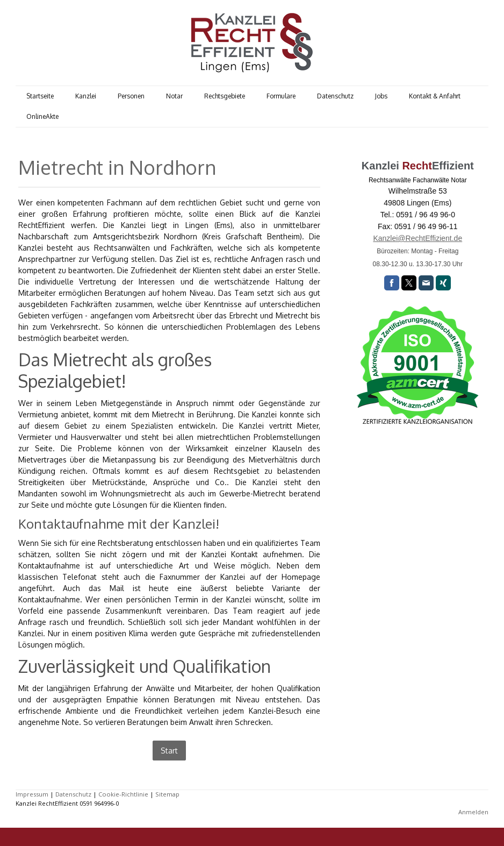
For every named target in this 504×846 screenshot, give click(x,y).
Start (169, 751)
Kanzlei (86, 96)
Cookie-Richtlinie (123, 794)
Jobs (381, 96)
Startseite (40, 96)
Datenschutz (335, 96)
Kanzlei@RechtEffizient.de (417, 238)
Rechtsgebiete (225, 96)
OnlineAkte (42, 116)
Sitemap (167, 794)
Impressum (32, 794)
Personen (131, 96)
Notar (174, 96)
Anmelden (473, 812)
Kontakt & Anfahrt (435, 96)
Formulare (281, 96)
